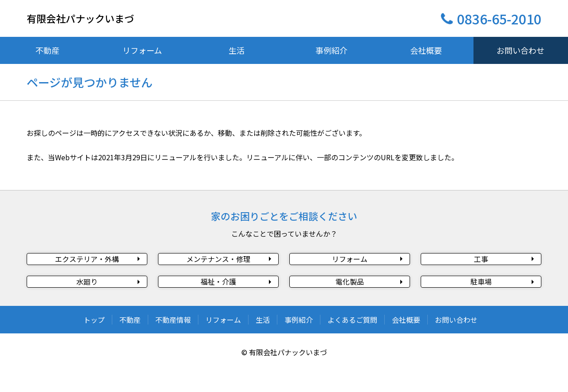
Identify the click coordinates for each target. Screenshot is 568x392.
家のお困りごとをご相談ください (284, 216)
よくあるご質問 (352, 344)
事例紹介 (299, 344)
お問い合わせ (456, 344)
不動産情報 (173, 344)
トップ (94, 344)
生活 (263, 344)
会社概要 (406, 344)
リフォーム (223, 344)
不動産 (130, 344)
